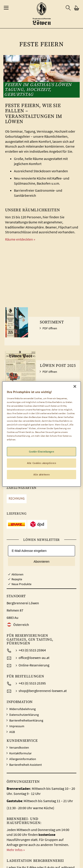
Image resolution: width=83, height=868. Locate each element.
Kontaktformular (20, 753)
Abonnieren (42, 562)
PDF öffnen (50, 328)
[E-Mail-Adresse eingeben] (41, 551)
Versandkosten (19, 747)
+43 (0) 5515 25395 (32, 683)
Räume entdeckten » (20, 239)
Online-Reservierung (34, 665)
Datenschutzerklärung (24, 715)
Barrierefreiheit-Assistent (26, 765)
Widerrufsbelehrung (22, 709)
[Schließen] (75, 386)
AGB (12, 732)
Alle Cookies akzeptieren (42, 463)
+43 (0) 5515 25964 (32, 650)
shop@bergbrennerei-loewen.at (43, 691)
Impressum (17, 726)
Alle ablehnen (41, 474)
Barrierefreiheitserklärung (26, 720)
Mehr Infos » (16, 850)
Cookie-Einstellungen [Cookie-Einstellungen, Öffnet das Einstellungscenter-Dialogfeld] (41, 452)
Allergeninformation (23, 759)
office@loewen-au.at (34, 658)
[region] (41, 434)
